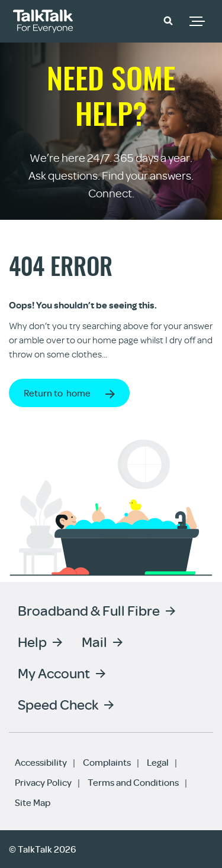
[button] (168, 20)
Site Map (33, 802)
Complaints (107, 762)
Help (32, 641)
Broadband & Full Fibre (89, 610)
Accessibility (41, 762)
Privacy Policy (43, 782)
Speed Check (58, 704)
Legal (158, 762)
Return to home (57, 393)
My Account (54, 673)
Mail (94, 641)
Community (134, 19)
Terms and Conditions (133, 782)
